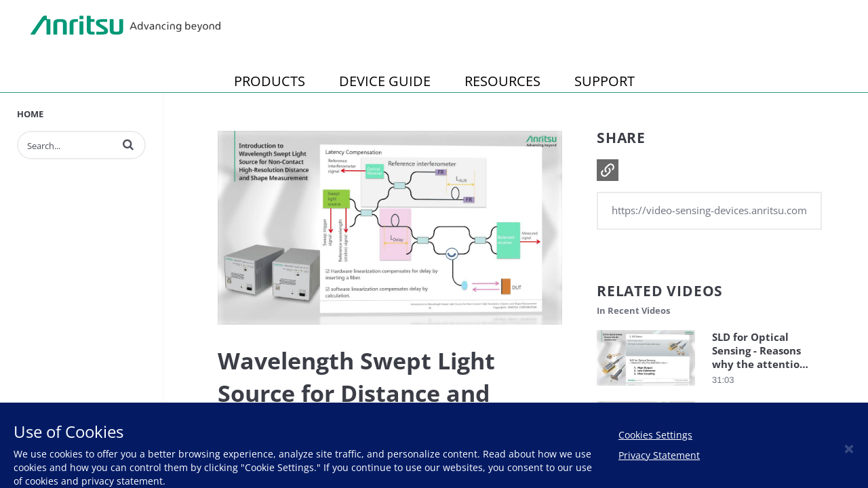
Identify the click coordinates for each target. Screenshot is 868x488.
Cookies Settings (655, 435)
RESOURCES (502, 81)
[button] (128, 144)
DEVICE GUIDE (385, 81)
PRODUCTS (270, 81)
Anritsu (125, 26)
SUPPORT (605, 81)
